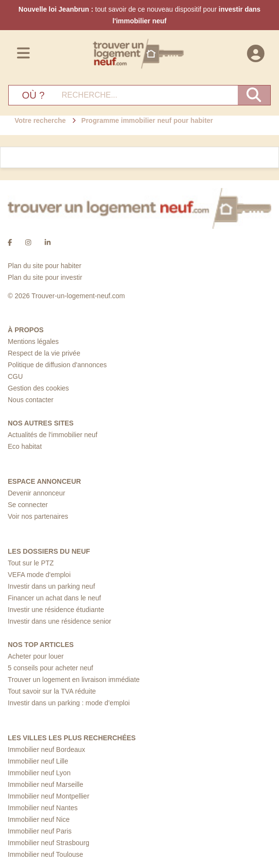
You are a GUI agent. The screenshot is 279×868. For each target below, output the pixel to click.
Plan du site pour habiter (45, 266)
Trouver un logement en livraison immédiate (74, 680)
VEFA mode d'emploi (39, 575)
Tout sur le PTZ (31, 563)
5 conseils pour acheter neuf (50, 668)
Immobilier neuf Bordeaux (47, 749)
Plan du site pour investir (45, 277)
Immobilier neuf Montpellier (49, 796)
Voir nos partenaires (38, 516)
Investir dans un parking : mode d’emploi (69, 703)
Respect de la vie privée (44, 353)
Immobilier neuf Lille (38, 761)
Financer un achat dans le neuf (54, 598)
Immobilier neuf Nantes (43, 808)
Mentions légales (33, 341)
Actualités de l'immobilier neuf (53, 435)
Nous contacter (31, 400)
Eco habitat (25, 446)
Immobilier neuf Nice (39, 819)
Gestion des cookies (38, 388)
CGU (15, 376)
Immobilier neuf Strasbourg (49, 843)
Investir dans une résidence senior (59, 621)
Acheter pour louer (36, 656)
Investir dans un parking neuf (51, 586)
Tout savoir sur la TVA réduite (52, 691)
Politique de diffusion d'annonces (57, 365)
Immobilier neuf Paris (40, 831)
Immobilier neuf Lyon (39, 773)
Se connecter (28, 505)
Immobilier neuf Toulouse (45, 854)
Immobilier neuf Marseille (46, 784)
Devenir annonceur (36, 493)
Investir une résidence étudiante (56, 610)
